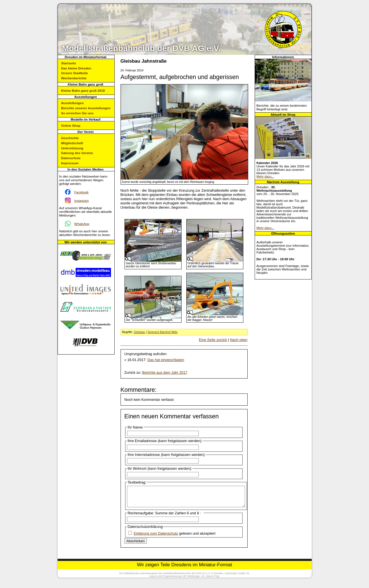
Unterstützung (72, 148)
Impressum (70, 163)
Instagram (82, 201)
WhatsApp (82, 224)
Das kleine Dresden (76, 68)
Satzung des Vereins (77, 153)
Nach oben (239, 340)
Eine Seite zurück (213, 340)
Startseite (68, 63)
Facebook (81, 192)
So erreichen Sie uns (77, 113)
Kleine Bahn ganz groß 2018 (83, 90)
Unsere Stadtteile (74, 73)
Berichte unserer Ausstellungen (86, 108)
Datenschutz (71, 158)
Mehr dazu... (265, 176)
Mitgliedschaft (72, 143)
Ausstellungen (72, 103)
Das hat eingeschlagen (166, 360)
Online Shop (71, 125)
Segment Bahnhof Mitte (162, 332)
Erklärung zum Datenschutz (156, 538)
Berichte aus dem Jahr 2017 (165, 372)
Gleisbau (139, 332)
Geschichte (70, 138)
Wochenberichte (74, 78)
